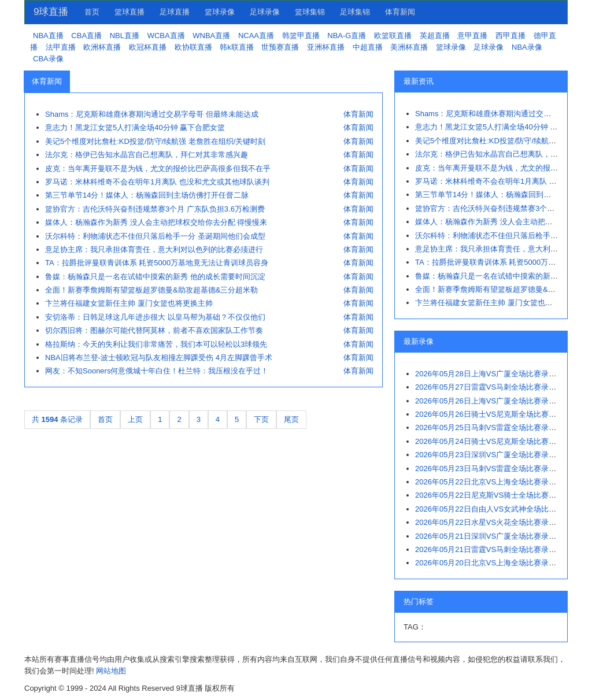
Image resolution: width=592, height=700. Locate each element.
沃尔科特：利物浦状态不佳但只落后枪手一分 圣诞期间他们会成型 (155, 236)
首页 (92, 12)
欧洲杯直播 (102, 47)
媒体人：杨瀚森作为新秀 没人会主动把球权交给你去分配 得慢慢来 (156, 222)
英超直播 (435, 36)
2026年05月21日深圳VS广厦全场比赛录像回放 (493, 536)
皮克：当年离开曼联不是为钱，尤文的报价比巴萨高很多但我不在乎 (158, 168)
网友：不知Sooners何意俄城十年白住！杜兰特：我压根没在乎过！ (157, 371)
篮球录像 (220, 12)
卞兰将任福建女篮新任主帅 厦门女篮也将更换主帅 (129, 303)
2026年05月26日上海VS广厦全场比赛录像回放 (493, 401)
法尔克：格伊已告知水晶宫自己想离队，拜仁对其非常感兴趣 (147, 155)
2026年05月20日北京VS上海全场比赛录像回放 (493, 563)
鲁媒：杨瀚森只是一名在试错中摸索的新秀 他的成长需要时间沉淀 (155, 277)
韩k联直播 (237, 47)
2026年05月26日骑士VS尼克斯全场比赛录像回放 (497, 414)
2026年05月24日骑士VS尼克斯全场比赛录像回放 (497, 441)
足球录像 (265, 12)
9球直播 (51, 12)
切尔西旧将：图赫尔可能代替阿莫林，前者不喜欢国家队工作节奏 (154, 330)
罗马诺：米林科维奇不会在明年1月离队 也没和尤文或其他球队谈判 (157, 182)
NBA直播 (48, 36)
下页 (261, 419)
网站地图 (111, 671)
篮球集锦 (310, 12)
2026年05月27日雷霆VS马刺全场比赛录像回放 (493, 387)
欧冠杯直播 (148, 47)
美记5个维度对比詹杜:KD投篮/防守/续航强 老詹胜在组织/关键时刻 (155, 141)
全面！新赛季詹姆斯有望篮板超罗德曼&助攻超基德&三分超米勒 (151, 290)
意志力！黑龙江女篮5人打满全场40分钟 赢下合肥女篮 (135, 127)
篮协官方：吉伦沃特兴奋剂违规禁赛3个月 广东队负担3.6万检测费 (155, 209)
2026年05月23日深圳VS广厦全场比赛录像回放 (493, 455)
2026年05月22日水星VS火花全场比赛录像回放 (493, 522)
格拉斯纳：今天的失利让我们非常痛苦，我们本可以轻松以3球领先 (156, 344)
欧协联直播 (193, 47)
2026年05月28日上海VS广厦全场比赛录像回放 (493, 374)
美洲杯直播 (409, 47)
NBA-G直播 (347, 36)
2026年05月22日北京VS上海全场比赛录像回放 (493, 482)
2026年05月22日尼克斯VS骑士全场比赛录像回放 (497, 495)
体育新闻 (400, 12)
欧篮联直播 (393, 36)
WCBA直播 (166, 36)
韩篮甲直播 (301, 36)
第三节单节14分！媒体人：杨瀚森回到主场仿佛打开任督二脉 (147, 195)
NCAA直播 (256, 36)
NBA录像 (527, 47)
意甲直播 (472, 36)
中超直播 (368, 47)
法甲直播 (61, 47)
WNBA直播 (211, 36)
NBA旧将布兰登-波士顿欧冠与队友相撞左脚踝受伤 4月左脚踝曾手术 (159, 358)
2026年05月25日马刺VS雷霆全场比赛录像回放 (493, 427)
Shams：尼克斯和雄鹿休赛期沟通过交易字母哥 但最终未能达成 (152, 114)
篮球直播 (129, 12)
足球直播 (175, 12)
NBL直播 (125, 36)
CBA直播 (86, 36)
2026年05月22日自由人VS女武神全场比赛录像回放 (501, 509)
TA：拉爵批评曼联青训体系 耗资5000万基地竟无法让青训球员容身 (157, 263)
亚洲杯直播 (326, 47)
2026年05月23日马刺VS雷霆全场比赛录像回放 (493, 468)
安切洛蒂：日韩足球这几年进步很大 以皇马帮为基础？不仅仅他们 (155, 317)
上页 (135, 419)
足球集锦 (355, 12)
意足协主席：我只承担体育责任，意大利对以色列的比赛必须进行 (154, 249)
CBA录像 (48, 59)
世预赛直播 (280, 47)
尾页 (291, 419)
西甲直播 (510, 36)
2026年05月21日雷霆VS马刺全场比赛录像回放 (493, 549)
